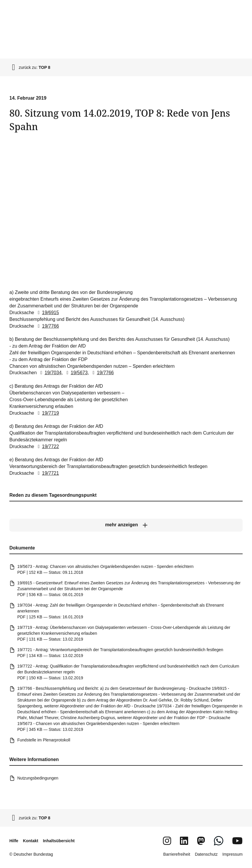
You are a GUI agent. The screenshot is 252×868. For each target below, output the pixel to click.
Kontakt (30, 841)
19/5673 (76, 373)
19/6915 (47, 313)
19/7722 (47, 446)
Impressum (233, 854)
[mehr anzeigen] (126, 525)
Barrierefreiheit (177, 854)
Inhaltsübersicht (59, 841)
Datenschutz (206, 854)
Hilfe (14, 841)
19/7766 (47, 326)
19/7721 (47, 473)
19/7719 (47, 413)
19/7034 (50, 373)
